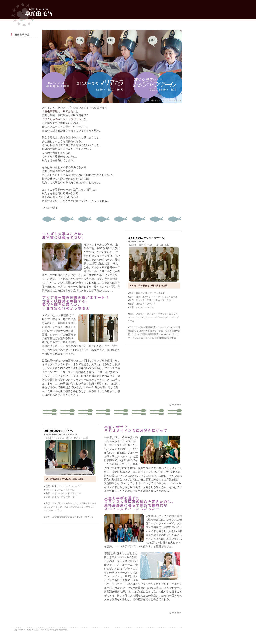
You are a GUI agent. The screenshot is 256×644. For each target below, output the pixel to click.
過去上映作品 (23, 34)
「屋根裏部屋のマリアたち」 (59, 111)
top (31, 13)
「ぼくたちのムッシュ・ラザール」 (63, 119)
